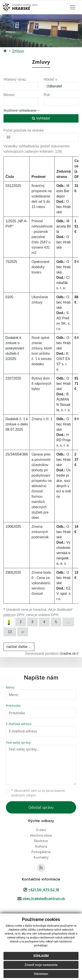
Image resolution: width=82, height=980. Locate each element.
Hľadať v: (51, 79)
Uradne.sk (68, 654)
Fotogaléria (41, 852)
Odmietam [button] (41, 974)
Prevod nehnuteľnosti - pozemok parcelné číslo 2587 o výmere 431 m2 (42, 237)
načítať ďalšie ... (19, 647)
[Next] (23, 632)
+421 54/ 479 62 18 (44, 890)
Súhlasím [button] (41, 956)
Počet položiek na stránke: (24, 130)
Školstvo (41, 841)
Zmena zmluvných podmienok (40, 532)
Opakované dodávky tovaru (40, 267)
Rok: (47, 95)
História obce (41, 835)
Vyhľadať (41, 118)
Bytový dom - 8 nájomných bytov (42, 384)
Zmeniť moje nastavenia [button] (41, 965)
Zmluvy (18, 51)
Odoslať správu (41, 807)
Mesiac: (10, 95)
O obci (41, 830)
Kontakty (41, 857)
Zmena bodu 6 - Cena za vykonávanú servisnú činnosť (41, 583)
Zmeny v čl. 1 (42, 419)
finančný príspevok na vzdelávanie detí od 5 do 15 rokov (42, 196)
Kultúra (41, 846)
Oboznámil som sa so (38, 793)
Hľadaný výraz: (15, 79)
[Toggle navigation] (73, 7)
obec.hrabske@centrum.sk (44, 899)
